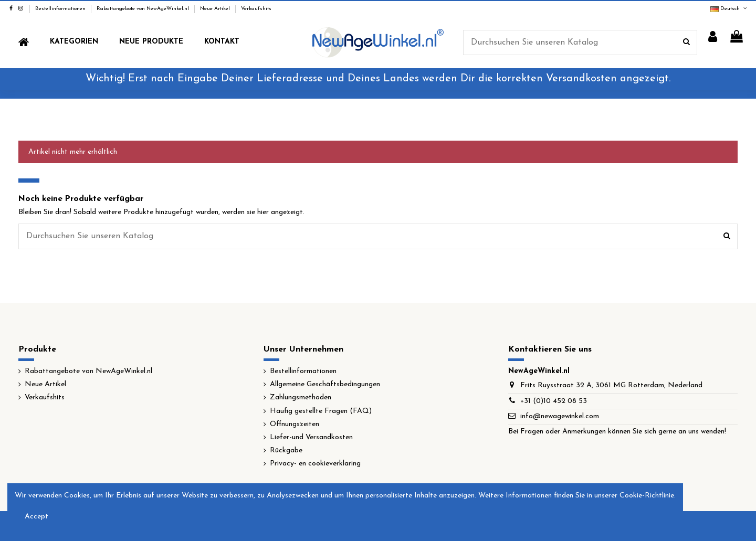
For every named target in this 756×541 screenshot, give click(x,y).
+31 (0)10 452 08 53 (554, 401)
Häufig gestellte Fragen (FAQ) (321, 411)
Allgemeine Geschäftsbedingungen (325, 384)
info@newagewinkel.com (560, 416)
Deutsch (729, 9)
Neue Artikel (216, 9)
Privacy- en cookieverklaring (315, 464)
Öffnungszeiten (295, 424)
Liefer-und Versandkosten (311, 437)
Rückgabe (286, 450)
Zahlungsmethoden (301, 397)
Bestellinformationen (61, 9)
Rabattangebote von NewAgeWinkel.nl (144, 9)
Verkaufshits (256, 9)
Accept (36, 517)
